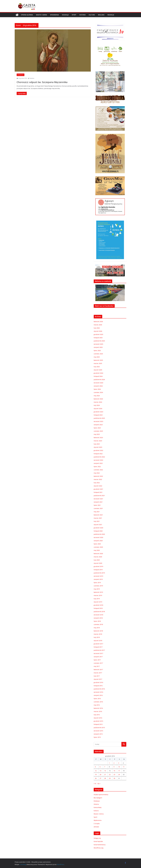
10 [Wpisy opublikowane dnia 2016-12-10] (119, 767)
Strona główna (27, 15)
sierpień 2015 (98, 734)
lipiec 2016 (97, 699)
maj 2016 (97, 705)
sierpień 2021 (98, 502)
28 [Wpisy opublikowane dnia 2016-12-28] (105, 778)
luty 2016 (97, 715)
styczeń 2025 (98, 370)
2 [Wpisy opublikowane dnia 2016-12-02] (114, 763)
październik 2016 (99, 689)
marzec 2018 (98, 634)
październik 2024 (99, 380)
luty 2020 (97, 560)
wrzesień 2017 (98, 653)
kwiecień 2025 (98, 360)
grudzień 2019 (98, 566)
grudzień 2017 (98, 644)
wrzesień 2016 (98, 692)
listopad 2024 (98, 376)
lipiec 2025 (97, 351)
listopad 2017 (98, 647)
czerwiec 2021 (98, 508)
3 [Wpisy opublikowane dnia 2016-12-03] (119, 763)
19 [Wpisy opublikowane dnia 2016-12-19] (96, 775)
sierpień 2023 (98, 425)
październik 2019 (99, 573)
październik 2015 (99, 728)
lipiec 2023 (97, 428)
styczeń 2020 (98, 563)
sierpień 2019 (98, 579)
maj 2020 (97, 550)
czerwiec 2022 (98, 470)
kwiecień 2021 (98, 515)
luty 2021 (97, 521)
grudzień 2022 (98, 450)
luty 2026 (97, 328)
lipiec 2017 (97, 660)
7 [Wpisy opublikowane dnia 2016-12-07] (105, 767)
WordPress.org (99, 848)
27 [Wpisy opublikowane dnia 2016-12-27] (100, 778)
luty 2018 (97, 637)
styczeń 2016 (98, 718)
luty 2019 (97, 599)
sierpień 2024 (98, 386)
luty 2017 (97, 676)
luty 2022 (97, 483)
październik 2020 (99, 534)
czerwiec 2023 (98, 431)
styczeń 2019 (98, 602)
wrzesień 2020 (98, 537)
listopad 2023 (98, 415)
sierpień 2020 (98, 541)
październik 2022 (99, 457)
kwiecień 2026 (98, 322)
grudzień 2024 (98, 373)
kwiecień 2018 (98, 631)
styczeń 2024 (98, 409)
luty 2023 (97, 444)
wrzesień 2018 (98, 615)
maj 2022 (97, 473)
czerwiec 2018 (98, 624)
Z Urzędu (97, 824)
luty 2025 (97, 367)
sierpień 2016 (98, 695)
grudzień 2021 (98, 489)
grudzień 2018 (98, 605)
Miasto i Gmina (42, 15)
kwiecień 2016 (98, 708)
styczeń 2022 (98, 486)
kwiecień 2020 (98, 554)
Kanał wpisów (98, 841)
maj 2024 (97, 396)
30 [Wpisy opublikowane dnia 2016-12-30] (114, 778)
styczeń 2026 (98, 331)
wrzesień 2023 (98, 421)
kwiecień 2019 (98, 592)
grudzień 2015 (98, 721)
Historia (82, 15)
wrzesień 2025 (98, 344)
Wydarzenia (54, 15)
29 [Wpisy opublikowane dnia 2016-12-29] (110, 778)
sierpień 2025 (98, 347)
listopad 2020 (98, 531)
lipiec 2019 (97, 583)
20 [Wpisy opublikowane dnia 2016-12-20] (100, 775)
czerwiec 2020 (98, 547)
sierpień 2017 (98, 657)
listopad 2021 (98, 492)
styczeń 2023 (98, 447)
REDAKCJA (111, 15)
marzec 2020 (98, 557)
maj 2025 (97, 357)
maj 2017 (97, 666)
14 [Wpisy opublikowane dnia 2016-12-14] (105, 771)
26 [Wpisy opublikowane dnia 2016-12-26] (96, 778)
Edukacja (65, 15)
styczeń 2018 (98, 641)
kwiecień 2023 (98, 438)
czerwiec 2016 (98, 702)
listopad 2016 (98, 686)
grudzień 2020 (98, 528)
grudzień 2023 (98, 412)
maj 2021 (97, 512)
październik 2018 (99, 612)
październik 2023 (99, 418)
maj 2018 (97, 628)
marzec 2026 (98, 325)
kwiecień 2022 (98, 476)
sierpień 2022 (98, 463)
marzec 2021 (98, 518)
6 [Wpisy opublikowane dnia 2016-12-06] (100, 767)
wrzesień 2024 (98, 383)
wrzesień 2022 (98, 460)
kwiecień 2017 (98, 670)
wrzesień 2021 (98, 499)
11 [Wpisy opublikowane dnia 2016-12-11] (124, 767)
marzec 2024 (98, 402)
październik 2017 (99, 650)
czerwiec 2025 (98, 354)
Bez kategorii (98, 798)
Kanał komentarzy (100, 845)
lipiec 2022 (97, 467)
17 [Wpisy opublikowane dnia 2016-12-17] (119, 771)
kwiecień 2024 (98, 399)
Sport (74, 15)
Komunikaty (98, 807)
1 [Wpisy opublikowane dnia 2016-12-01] (109, 763)
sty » (99, 783)
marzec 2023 (98, 441)
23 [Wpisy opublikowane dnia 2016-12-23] (114, 775)
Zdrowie (96, 827)
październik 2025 (99, 341)
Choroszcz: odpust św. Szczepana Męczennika (42, 82)
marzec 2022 (98, 479)
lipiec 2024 (97, 389)
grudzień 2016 (98, 682)
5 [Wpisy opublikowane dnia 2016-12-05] (95, 767)
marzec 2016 (98, 711)
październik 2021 (99, 496)
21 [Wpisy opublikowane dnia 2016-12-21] (105, 775)
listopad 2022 (98, 454)
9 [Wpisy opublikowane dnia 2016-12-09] (114, 767)
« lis (95, 783)
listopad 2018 (98, 608)
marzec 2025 (98, 363)
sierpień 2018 (98, 618)
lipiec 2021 (97, 505)
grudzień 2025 (98, 334)
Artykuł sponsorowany (101, 795)
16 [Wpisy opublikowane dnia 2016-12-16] (114, 771)
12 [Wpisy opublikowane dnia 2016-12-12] (96, 771)
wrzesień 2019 (98, 576)
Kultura (92, 15)
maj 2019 (97, 589)
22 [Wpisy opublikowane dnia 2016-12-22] (110, 775)
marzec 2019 (98, 595)
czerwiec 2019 (98, 586)
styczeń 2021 (98, 525)
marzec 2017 (98, 673)
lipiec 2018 (97, 621)
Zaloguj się (97, 838)
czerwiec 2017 (98, 663)
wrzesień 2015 (98, 731)
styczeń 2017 (98, 679)
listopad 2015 (98, 724)
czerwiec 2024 (98, 392)
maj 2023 (97, 434)
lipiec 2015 (97, 737)
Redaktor (32, 78)
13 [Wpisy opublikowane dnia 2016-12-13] (100, 771)
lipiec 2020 (97, 544)
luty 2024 (97, 405)
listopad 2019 (98, 570)
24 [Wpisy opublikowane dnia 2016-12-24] (119, 775)
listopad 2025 (98, 338)
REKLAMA (101, 15)
